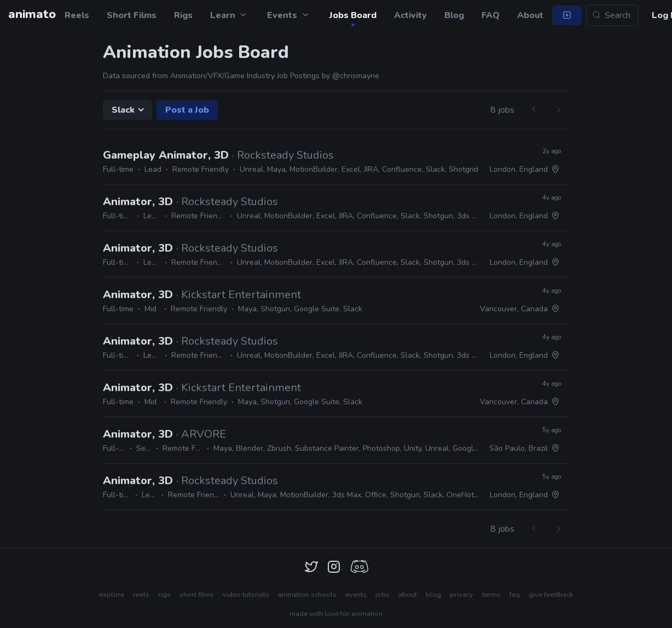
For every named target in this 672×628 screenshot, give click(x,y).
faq (515, 595)
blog (433, 595)
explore (112, 595)
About (530, 15)
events (356, 595)
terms (491, 595)
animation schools (307, 595)
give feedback (551, 595)
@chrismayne (356, 76)
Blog (454, 15)
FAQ (491, 15)
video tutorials (246, 595)
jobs (383, 595)
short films (197, 595)
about (408, 595)
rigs (164, 595)
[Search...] (612, 15)
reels (141, 595)
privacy (462, 595)
